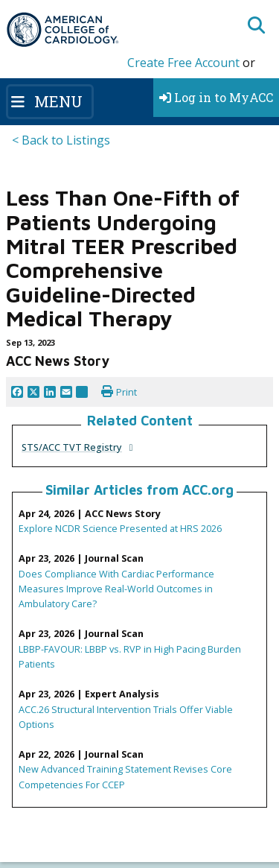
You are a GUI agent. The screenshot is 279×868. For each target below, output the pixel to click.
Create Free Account (183, 63)
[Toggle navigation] (50, 101)
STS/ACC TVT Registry (72, 447)
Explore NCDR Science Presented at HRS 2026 (120, 528)
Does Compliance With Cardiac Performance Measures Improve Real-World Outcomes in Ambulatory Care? (116, 589)
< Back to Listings (61, 140)
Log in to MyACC (216, 97)
